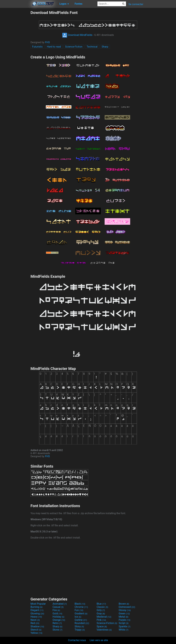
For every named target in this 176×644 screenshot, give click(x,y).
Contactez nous (77, 640)
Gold (57, 614)
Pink (101, 620)
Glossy (125, 610)
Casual (58, 607)
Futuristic (37, 47)
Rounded (82, 623)
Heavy (36, 617)
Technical (92, 47)
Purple (124, 620)
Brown (124, 604)
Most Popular (38, 604)
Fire (56, 610)
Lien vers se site (99, 640)
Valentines (104, 630)
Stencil (36, 630)
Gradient (81, 614)
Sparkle (124, 626)
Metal (124, 617)
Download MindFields (77, 35)
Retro (57, 623)
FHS (47, 42)
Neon (35, 620)
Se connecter (136, 4)
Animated (60, 604)
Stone (57, 630)
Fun (79, 610)
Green (124, 614)
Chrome (81, 607)
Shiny (79, 626)
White (124, 630)
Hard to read (54, 47)
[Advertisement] (15, 58)
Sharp (105, 47)
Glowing (37, 614)
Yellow (36, 633)
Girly (101, 610)
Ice (78, 617)
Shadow (37, 626)
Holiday (58, 617)
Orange (59, 620)
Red (35, 623)
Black (80, 604)
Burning (36, 607)
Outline (81, 620)
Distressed (127, 607)
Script (124, 623)
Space (102, 626)
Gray (101, 614)
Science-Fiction (74, 47)
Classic (102, 607)
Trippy (80, 630)
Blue (101, 604)
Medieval (104, 617)
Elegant (37, 610)
